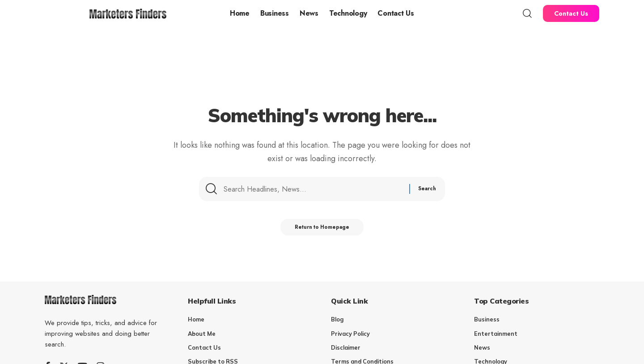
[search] (527, 13)
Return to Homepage (322, 230)
